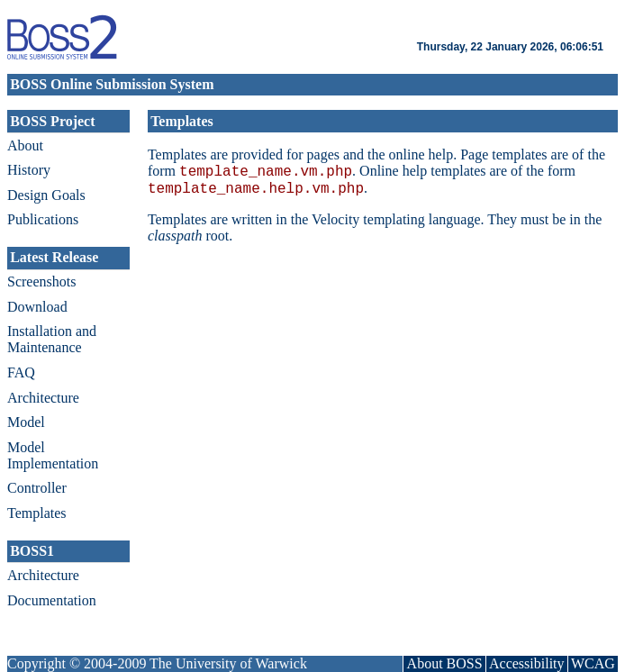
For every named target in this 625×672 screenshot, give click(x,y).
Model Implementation (53, 455)
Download (37, 307)
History (29, 170)
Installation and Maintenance (52, 339)
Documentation (52, 600)
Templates (37, 513)
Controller (37, 488)
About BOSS (445, 663)
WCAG (593, 663)
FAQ (21, 372)
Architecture (43, 398)
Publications (43, 219)
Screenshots (41, 282)
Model (26, 422)
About (25, 145)
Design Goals (46, 195)
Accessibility (527, 663)
